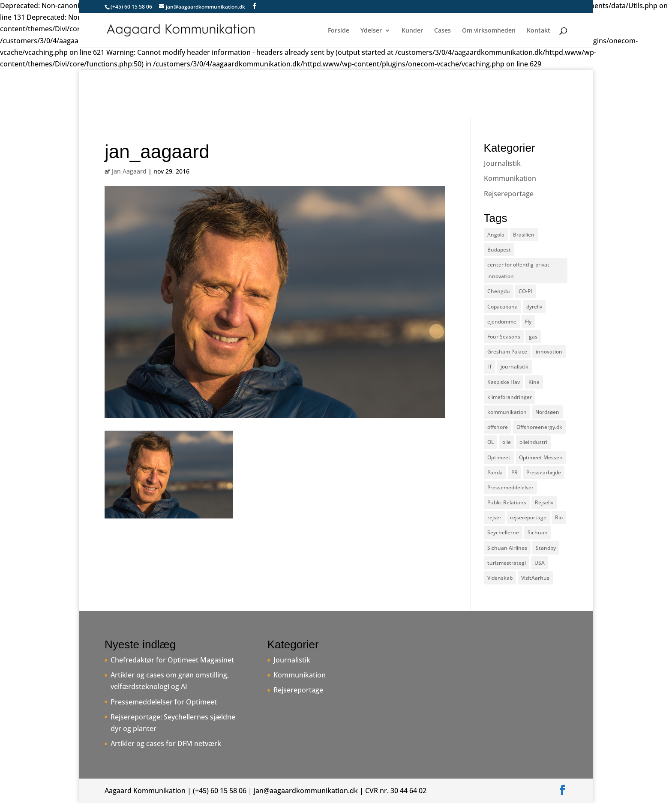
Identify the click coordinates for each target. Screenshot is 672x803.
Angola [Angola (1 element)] (496, 235)
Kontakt (538, 31)
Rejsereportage (509, 194)
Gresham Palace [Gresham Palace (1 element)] (507, 352)
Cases (442, 31)
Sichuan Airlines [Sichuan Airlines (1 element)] (507, 548)
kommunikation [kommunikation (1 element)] (507, 412)
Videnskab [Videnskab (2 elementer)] (500, 578)
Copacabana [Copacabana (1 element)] (502, 307)
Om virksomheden (489, 31)
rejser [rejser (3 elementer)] (494, 517)
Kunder (412, 31)
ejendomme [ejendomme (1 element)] (502, 322)
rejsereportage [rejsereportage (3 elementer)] (528, 517)
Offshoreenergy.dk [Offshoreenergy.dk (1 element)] (539, 427)
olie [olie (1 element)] (507, 442)
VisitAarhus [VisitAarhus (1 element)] (535, 578)
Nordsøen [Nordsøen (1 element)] (547, 412)
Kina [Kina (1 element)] (534, 382)
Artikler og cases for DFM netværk (166, 743)
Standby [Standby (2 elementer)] (546, 548)
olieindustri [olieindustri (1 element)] (533, 442)
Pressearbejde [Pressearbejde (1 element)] (544, 472)
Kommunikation (510, 178)
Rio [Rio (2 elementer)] (559, 517)
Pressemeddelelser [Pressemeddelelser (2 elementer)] (510, 487)
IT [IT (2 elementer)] (490, 367)
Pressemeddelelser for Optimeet (164, 702)
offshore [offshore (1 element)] (498, 427)
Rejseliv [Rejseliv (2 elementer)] (544, 502)
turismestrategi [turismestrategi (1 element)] (507, 563)
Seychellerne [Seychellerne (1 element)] (503, 532)
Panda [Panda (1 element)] (495, 472)
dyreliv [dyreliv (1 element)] (534, 307)
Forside (339, 31)
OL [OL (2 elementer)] (490, 442)
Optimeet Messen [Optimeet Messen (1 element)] (541, 457)
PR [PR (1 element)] (514, 472)
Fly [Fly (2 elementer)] (528, 322)
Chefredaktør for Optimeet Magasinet (172, 660)
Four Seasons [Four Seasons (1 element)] (504, 337)
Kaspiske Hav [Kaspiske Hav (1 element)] (504, 382)
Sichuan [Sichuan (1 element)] (538, 532)
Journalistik (502, 163)
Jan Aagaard (129, 171)
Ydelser (371, 31)
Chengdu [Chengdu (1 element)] (499, 291)
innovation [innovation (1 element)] (549, 352)
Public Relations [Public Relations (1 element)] (507, 502)
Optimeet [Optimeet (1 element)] (499, 457)
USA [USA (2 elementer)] (540, 563)
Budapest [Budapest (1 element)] (499, 250)
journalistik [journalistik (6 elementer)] (514, 367)
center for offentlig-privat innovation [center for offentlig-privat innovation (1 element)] (518, 270)
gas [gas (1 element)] (533, 337)
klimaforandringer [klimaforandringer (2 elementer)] (510, 397)
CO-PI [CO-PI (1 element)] (525, 291)
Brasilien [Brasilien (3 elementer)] (524, 235)
